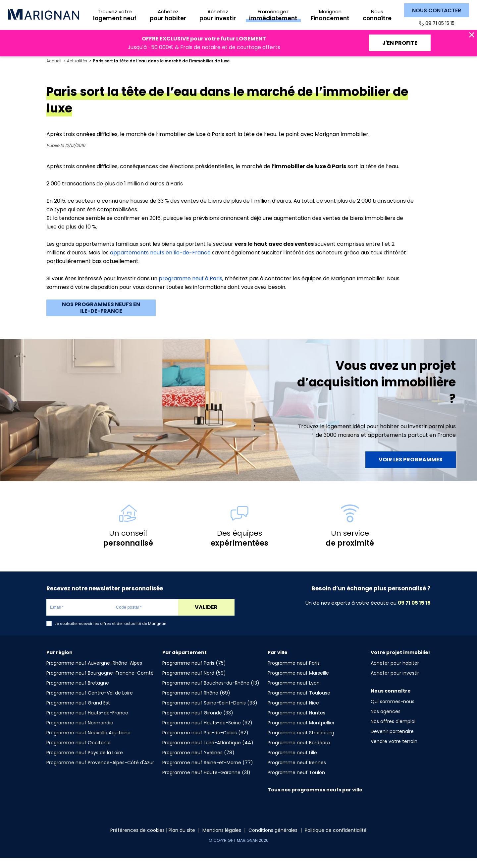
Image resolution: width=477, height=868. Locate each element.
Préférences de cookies (137, 840)
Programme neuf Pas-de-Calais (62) (205, 743)
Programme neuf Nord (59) (194, 683)
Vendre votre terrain (394, 751)
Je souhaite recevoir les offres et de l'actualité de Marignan (110, 634)
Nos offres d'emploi (393, 731)
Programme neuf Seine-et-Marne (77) (208, 772)
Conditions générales (273, 840)
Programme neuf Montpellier (301, 733)
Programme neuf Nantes (296, 723)
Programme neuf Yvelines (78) (198, 763)
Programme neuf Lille (292, 763)
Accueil (54, 71)
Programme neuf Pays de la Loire (85, 763)
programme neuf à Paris (190, 288)
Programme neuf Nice (293, 713)
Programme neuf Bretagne (78, 693)
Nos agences (386, 721)
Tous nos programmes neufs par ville (315, 800)
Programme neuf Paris (294, 673)
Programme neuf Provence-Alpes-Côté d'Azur (100, 772)
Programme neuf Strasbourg (301, 743)
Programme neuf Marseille (298, 683)
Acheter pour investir (395, 683)
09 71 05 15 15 (440, 23)
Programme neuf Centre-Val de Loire (90, 703)
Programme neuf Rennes (297, 772)
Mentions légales (222, 840)
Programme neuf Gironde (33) (198, 723)
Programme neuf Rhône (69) (196, 703)
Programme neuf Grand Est (78, 713)
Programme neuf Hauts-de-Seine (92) (207, 733)
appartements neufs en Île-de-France (160, 263)
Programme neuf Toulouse (299, 703)
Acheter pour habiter (395, 673)
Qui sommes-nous (393, 711)
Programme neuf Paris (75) (194, 673)
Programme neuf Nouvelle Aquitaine (88, 743)
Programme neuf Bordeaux (299, 753)
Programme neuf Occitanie (79, 753)
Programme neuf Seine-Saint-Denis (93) (210, 713)
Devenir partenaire (392, 741)
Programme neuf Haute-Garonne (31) (206, 782)
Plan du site (182, 840)
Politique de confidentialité (336, 840)
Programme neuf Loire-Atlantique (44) (208, 753)
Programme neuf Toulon (296, 782)
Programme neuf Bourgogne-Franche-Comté (100, 683)
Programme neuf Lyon (294, 693)
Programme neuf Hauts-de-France (87, 723)
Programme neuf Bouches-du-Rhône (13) (211, 693)
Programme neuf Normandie (80, 733)
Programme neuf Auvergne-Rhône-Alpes (94, 673)
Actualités (77, 71)
